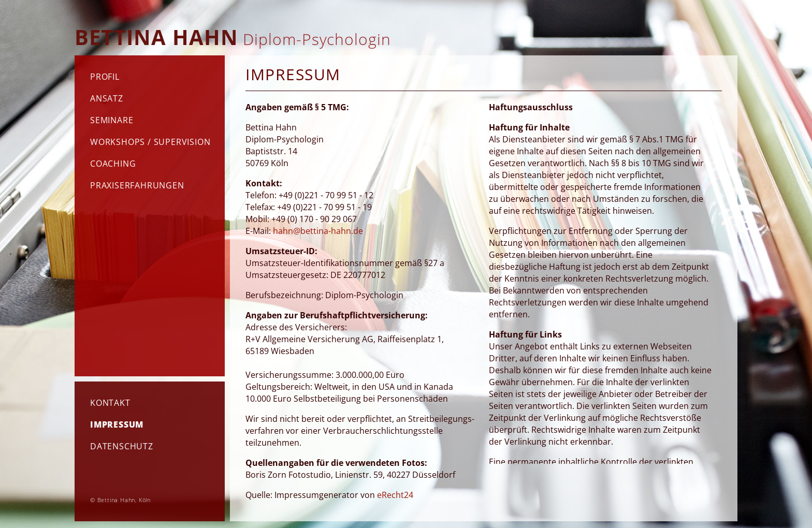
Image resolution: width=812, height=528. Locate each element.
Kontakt (110, 403)
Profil (105, 77)
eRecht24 (395, 495)
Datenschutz (122, 446)
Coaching (113, 164)
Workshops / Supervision (150, 142)
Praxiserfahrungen (137, 185)
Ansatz (107, 98)
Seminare (112, 120)
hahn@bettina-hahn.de (318, 231)
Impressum (117, 424)
